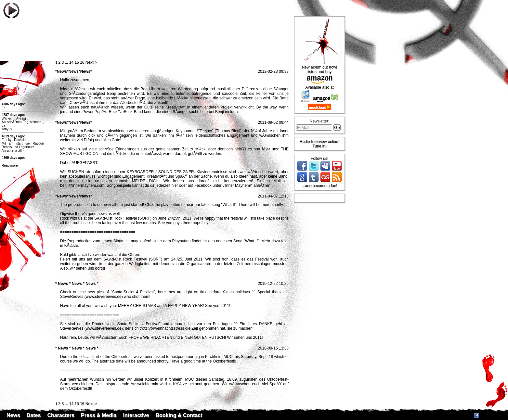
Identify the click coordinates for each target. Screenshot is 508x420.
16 (82, 62)
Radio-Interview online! (319, 142)
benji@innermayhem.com (82, 185)
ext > (91, 62)
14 (71, 62)
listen (312, 72)
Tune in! (320, 146)
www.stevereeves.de (104, 297)
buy (328, 72)
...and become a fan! (319, 186)
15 (77, 62)
